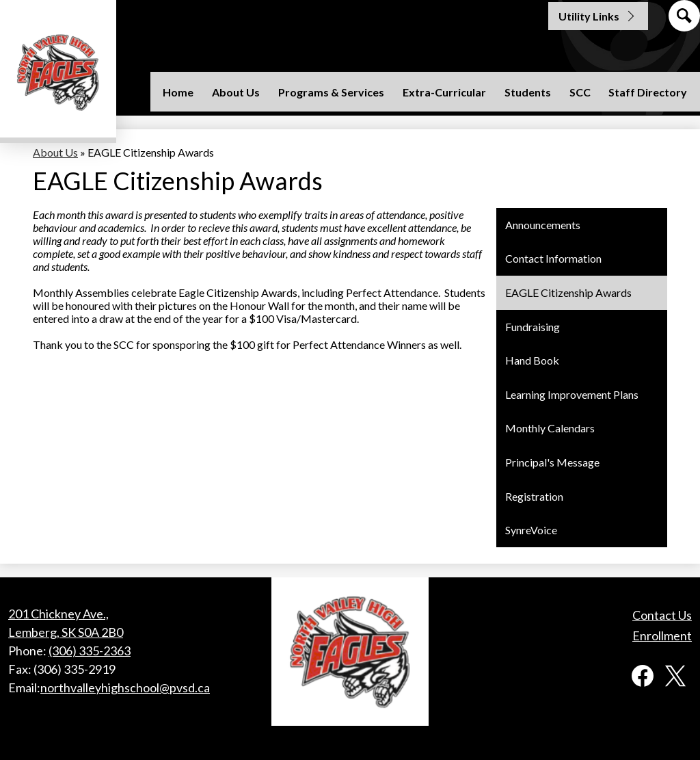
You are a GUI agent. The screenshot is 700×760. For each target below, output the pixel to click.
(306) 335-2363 (90, 651)
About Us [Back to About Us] (55, 152)
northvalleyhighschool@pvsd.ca (125, 687)
